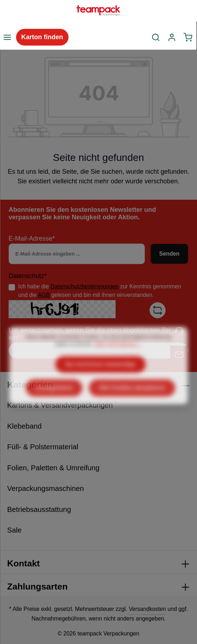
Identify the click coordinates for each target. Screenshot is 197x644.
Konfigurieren (54, 406)
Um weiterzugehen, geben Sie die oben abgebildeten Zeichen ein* (96, 334)
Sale (14, 530)
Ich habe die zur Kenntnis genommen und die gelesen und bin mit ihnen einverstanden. (100, 291)
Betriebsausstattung (39, 509)
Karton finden (42, 37)
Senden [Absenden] (169, 254)
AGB (44, 295)
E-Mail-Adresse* (32, 239)
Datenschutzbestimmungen (84, 286)
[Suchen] (156, 37)
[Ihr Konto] (172, 37)
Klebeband (24, 426)
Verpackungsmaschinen (46, 488)
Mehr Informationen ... (118, 362)
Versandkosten (147, 609)
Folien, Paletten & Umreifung (53, 468)
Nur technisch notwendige (100, 383)
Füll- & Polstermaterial (43, 447)
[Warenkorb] (188, 37)
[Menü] (7, 37)
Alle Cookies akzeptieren (132, 406)
